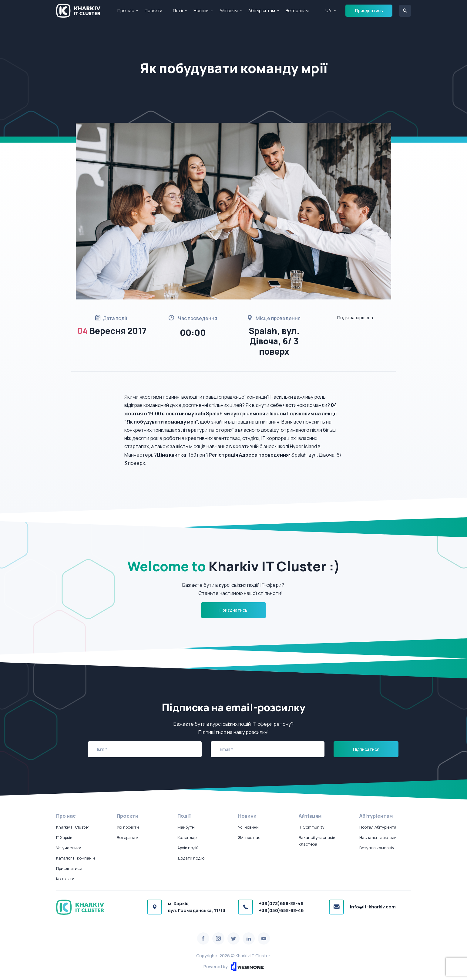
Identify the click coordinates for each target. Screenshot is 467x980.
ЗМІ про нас (249, 837)
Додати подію (191, 858)
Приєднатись (369, 10)
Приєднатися (69, 868)
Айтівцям (229, 10)
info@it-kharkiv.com (373, 907)
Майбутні (186, 827)
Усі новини (248, 827)
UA (328, 10)
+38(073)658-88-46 (281, 903)
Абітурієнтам (262, 10)
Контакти (65, 879)
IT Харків (64, 837)
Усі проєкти (128, 827)
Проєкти (153, 10)
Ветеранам (297, 10)
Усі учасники (69, 848)
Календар (187, 837)
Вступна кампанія (377, 848)
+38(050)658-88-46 (281, 910)
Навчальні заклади (378, 837)
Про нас (126, 10)
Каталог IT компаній (76, 858)
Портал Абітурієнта (378, 827)
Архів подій (188, 848)
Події (178, 10)
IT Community (312, 827)
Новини (201, 10)
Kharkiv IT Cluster (73, 827)
